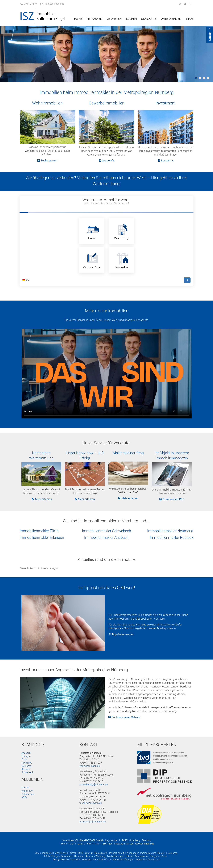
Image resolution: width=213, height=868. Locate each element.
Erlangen (26, 756)
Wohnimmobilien (47, 103)
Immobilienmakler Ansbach (106, 538)
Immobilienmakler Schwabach (106, 531)
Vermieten (114, 19)
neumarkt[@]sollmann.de (93, 822)
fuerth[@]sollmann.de (91, 803)
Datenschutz (28, 794)
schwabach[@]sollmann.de (94, 784)
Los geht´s (108, 160)
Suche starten (49, 160)
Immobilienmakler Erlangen (42, 538)
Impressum (27, 791)
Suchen (131, 19)
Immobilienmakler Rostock (172, 538)
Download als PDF (173, 499)
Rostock (26, 769)
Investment (166, 103)
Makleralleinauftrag (128, 453)
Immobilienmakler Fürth (39, 531)
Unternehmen (171, 19)
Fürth (24, 759)
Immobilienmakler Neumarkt (170, 531)
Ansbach (26, 753)
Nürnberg (26, 766)
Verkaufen (94, 19)
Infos (189, 19)
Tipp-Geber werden (123, 634)
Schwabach (28, 772)
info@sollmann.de (124, 844)
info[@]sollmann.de (90, 766)
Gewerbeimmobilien (106, 103)
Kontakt (26, 788)
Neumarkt (27, 763)
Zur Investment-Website (126, 717)
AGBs (24, 797)
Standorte (149, 19)
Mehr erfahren (43, 499)
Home (78, 19)
